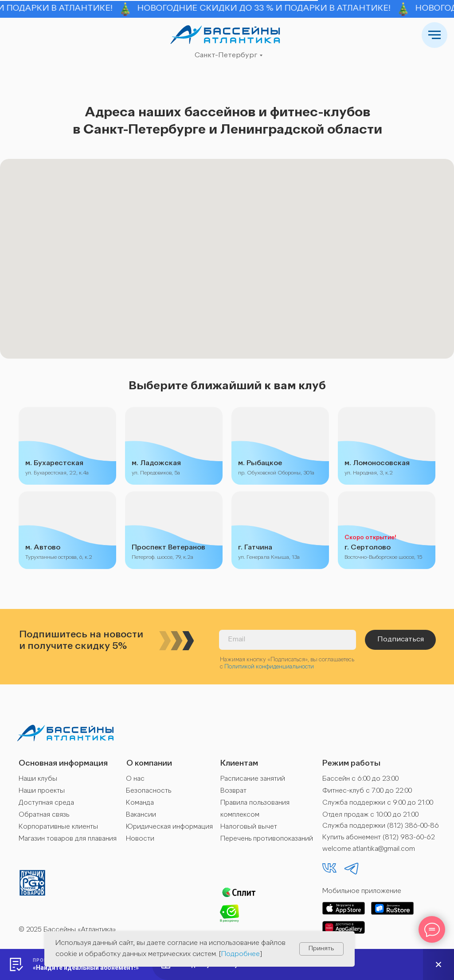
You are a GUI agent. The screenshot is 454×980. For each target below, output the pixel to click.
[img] (225, 35)
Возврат (233, 791)
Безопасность (149, 791)
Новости (140, 839)
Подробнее (241, 954)
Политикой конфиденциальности (269, 667)
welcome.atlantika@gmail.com (369, 849)
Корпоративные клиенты (58, 827)
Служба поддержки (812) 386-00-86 (381, 826)
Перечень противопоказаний (267, 839)
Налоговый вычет (249, 827)
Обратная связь (44, 815)
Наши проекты (42, 791)
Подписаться (401, 640)
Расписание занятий (253, 779)
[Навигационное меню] (434, 35)
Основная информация (63, 763)
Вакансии (141, 815)
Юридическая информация (169, 827)
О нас (135, 779)
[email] (288, 640)
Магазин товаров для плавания (68, 839)
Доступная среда (46, 803)
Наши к (30, 779)
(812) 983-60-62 (409, 838)
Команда (140, 803)
